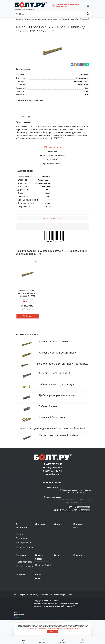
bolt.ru (17, 618)
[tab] (52, 147)
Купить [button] (27, 316)
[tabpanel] (52, 190)
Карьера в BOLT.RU (25, 543)
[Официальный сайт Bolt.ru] (26, 4)
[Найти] (88, 12)
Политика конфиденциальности (25, 548)
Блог (57, 556)
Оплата (58, 525)
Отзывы (20, 575)
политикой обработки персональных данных (64, 628)
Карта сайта (38, 577)
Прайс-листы (39, 558)
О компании (21, 527)
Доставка (40, 525)
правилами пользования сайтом (37, 628)
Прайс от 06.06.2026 (44, 566)
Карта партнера (24, 563)
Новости (21, 535)
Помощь (78, 556)
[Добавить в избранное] (52, 218)
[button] (88, 5)
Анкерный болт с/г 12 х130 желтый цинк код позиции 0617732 (28, 293)
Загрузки (21, 556)
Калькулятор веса (80, 527)
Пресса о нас (23, 539)
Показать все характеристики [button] (30, 100)
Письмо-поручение (25, 567)
